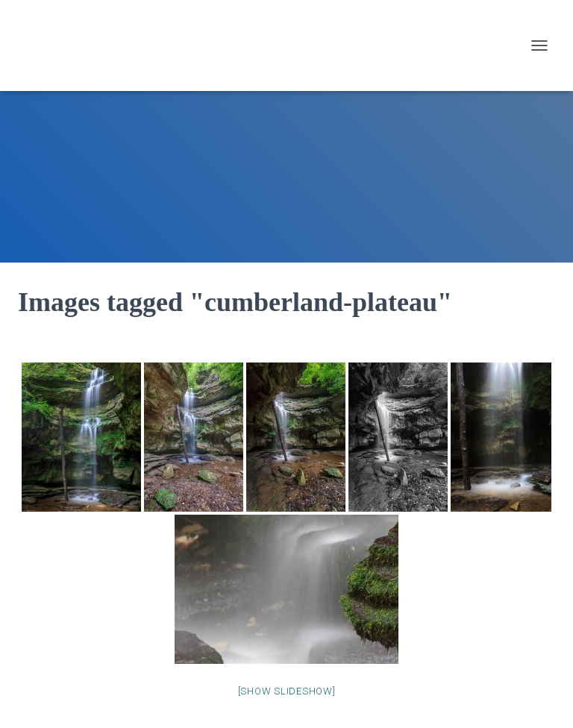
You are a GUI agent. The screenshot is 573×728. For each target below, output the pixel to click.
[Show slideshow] (287, 691)
